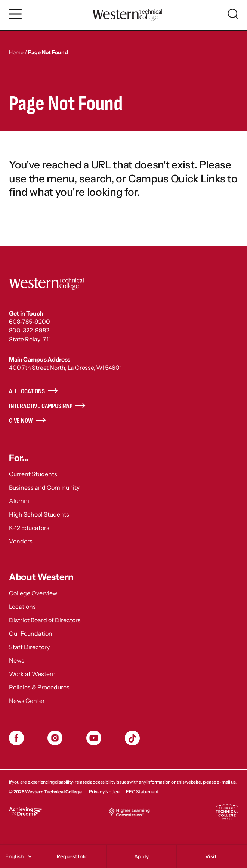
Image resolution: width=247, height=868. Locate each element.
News (17, 660)
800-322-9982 (29, 330)
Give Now (21, 421)
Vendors (21, 541)
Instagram (55, 738)
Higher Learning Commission (129, 812)
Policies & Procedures (39, 687)
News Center (27, 701)
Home (16, 52)
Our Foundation (31, 633)
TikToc (132, 738)
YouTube (94, 738)
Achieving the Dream (26, 811)
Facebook (16, 738)
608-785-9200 (30, 322)
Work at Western (32, 674)
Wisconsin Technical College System (227, 812)
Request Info (72, 856)
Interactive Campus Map (41, 406)
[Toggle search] (233, 14)
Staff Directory (29, 647)
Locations (22, 607)
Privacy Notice (104, 792)
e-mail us (226, 782)
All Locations (27, 391)
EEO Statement (142, 792)
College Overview (33, 593)
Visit (211, 856)
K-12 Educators (29, 528)
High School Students (39, 514)
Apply (141, 856)
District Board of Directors (45, 620)
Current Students (33, 474)
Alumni (19, 501)
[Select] (17, 856)
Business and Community (44, 487)
